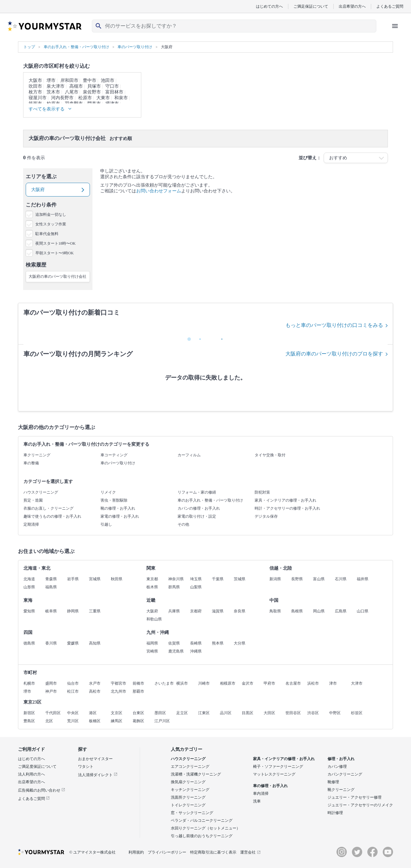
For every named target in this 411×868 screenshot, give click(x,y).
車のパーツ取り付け (118, 463)
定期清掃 (31, 524)
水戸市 (95, 683)
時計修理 (335, 813)
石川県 (341, 579)
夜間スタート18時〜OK (55, 243)
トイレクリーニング (188, 805)
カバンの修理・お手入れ (199, 508)
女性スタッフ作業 (51, 224)
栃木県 (152, 587)
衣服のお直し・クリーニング (48, 508)
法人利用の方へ (31, 774)
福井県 (363, 579)
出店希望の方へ (352, 6)
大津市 (357, 683)
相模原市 (228, 683)
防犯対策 (262, 492)
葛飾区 (138, 721)
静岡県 (73, 611)
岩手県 (73, 579)
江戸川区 (162, 721)
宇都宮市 (118, 683)
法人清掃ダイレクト (98, 775)
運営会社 (250, 852)
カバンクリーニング (345, 774)
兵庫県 (174, 611)
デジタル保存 (266, 516)
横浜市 (182, 683)
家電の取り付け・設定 (197, 516)
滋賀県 (218, 611)
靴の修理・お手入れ (118, 508)
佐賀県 (174, 643)
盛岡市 (51, 683)
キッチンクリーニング (190, 790)
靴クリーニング (341, 790)
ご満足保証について (311, 6)
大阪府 (152, 611)
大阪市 (35, 80)
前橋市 (138, 683)
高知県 (95, 643)
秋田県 (117, 579)
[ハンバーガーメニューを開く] (395, 26)
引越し (106, 524)
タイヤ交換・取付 (270, 455)
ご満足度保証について (37, 767)
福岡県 (152, 643)
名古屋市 (293, 683)
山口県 (363, 611)
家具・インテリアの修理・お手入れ (285, 500)
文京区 (117, 713)
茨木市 (53, 92)
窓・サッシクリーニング (192, 813)
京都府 (196, 611)
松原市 (85, 98)
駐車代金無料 (47, 234)
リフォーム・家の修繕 (197, 492)
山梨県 (196, 587)
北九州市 (118, 691)
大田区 (269, 713)
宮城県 (95, 579)
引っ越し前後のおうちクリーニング (202, 836)
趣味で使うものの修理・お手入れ (52, 516)
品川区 (226, 713)
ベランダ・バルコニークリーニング (202, 820)
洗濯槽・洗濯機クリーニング (196, 774)
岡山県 (319, 611)
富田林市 (114, 92)
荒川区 (73, 721)
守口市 (112, 86)
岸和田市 (69, 80)
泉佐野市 (92, 92)
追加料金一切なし (51, 215)
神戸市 (51, 691)
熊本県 (218, 643)
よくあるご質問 (390, 6)
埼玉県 (196, 579)
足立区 (182, 713)
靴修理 (333, 782)
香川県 (51, 643)
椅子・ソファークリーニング (278, 767)
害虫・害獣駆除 (114, 500)
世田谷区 (293, 713)
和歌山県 (154, 619)
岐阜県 (51, 611)
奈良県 (240, 611)
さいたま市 (164, 683)
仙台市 (73, 683)
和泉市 (121, 98)
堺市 (51, 80)
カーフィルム (189, 455)
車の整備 (31, 463)
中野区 (335, 713)
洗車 (257, 801)
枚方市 (35, 92)
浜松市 (313, 683)
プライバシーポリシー (167, 852)
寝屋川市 (38, 98)
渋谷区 (313, 713)
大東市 (103, 98)
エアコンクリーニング (190, 767)
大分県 (240, 643)
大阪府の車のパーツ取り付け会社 (57, 276)
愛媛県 (73, 643)
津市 (333, 683)
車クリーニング (37, 455)
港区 (93, 713)
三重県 (95, 611)
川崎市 (204, 683)
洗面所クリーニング (188, 797)
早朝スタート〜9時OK (54, 253)
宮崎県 (152, 651)
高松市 (95, 691)
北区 (49, 721)
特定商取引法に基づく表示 (213, 852)
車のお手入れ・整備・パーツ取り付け (210, 500)
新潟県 (275, 579)
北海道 (29, 579)
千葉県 (218, 579)
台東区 (138, 713)
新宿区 (29, 713)
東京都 (152, 579)
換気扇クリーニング (188, 782)
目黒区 (248, 713)
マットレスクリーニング (274, 774)
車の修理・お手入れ (270, 786)
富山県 (319, 579)
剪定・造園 (33, 500)
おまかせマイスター (95, 759)
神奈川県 (176, 579)
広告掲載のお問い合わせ (42, 790)
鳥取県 (275, 611)
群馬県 (174, 587)
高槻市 (76, 86)
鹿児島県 (176, 651)
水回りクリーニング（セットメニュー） (205, 828)
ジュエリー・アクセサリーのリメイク (360, 805)
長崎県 (196, 643)
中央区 (73, 713)
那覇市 (138, 691)
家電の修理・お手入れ (120, 516)
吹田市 (35, 86)
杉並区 (357, 713)
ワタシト (86, 767)
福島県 (51, 587)
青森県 (51, 579)
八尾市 (72, 92)
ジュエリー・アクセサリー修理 (354, 797)
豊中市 (90, 80)
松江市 (73, 691)
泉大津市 (56, 86)
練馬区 (117, 721)
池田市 (108, 80)
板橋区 (95, 721)
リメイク (108, 492)
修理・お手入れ (341, 759)
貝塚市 (94, 86)
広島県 (341, 611)
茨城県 (240, 579)
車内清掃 (261, 793)
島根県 (297, 611)
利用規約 (136, 852)
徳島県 (29, 643)
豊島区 (29, 721)
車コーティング (114, 455)
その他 (183, 524)
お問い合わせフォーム (159, 191)
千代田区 (53, 713)
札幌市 (29, 683)
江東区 (204, 713)
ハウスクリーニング (41, 492)
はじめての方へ (269, 6)
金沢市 (248, 683)
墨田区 (160, 713)
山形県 (29, 587)
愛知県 (29, 611)
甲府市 (269, 683)
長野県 (297, 579)
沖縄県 (196, 651)
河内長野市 (62, 98)
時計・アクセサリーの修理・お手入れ (287, 508)
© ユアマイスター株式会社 (92, 852)
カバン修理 (337, 767)
